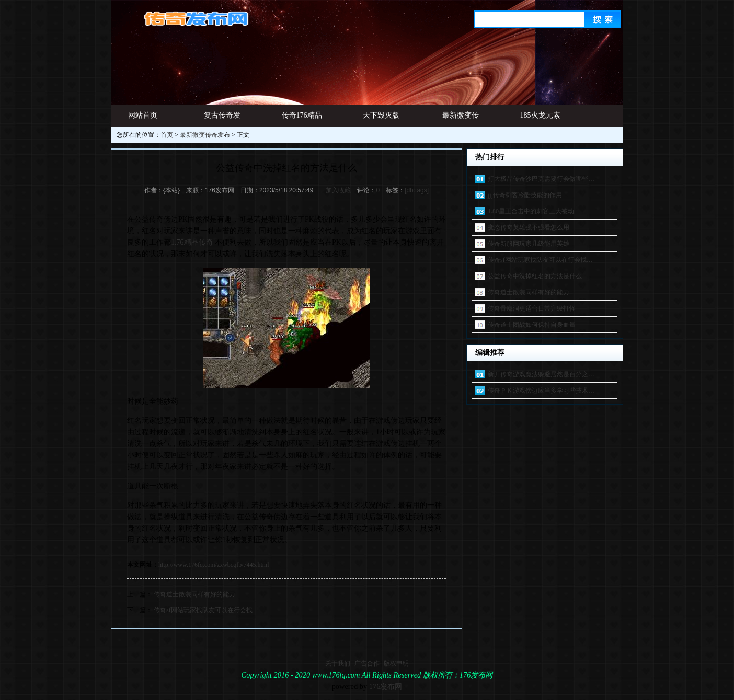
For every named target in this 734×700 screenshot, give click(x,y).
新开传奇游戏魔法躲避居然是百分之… (541, 374)
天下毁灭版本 (381, 119)
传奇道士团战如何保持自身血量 (532, 325)
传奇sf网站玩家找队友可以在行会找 (203, 610)
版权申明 (396, 663)
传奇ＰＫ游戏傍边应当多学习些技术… (541, 391)
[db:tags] (417, 190)
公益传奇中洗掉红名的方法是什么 (535, 276)
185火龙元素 (540, 115)
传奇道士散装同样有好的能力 (194, 594)
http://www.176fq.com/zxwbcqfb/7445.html (214, 565)
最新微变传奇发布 (461, 119)
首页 (167, 135)
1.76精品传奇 (192, 242)
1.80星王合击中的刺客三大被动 (531, 211)
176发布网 (386, 686)
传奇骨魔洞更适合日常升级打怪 (532, 308)
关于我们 (338, 663)
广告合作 (367, 663)
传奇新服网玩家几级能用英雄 (529, 244)
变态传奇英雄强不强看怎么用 (529, 227)
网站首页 (143, 115)
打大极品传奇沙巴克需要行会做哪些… (541, 179)
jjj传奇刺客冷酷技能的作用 (525, 195)
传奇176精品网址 (302, 119)
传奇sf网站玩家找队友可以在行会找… (540, 260)
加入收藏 (338, 190)
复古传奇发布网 (222, 119)
